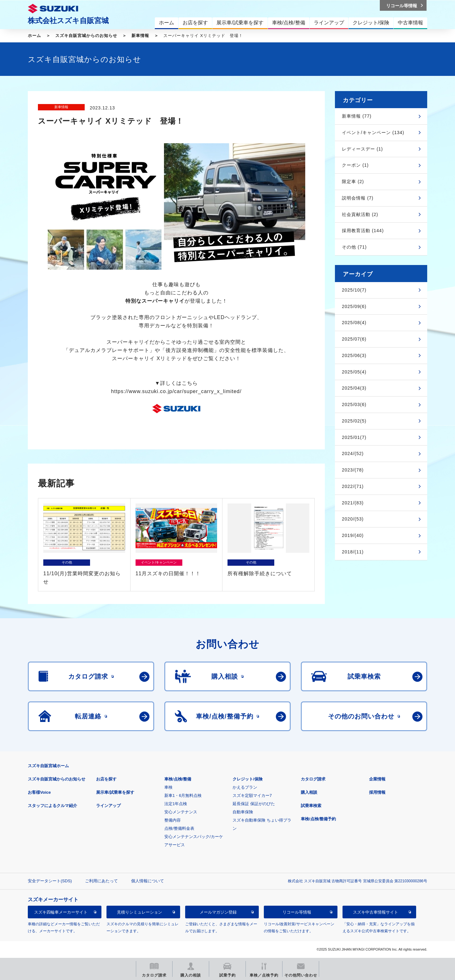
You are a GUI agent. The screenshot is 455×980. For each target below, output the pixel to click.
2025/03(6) (354, 404)
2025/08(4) (354, 323)
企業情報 (377, 779)
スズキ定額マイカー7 (252, 795)
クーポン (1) (355, 165)
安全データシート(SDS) (50, 881)
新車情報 (140, 36)
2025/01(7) (354, 437)
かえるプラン (245, 787)
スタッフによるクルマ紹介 (52, 806)
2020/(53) (353, 519)
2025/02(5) (354, 421)
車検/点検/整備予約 (318, 819)
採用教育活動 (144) (363, 231)
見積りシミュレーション (140, 912)
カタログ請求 (313, 779)
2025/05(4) (354, 372)
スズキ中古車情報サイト (376, 912)
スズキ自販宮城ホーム (48, 766)
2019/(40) (353, 535)
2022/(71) (353, 486)
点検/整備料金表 (179, 828)
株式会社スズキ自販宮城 (68, 21)
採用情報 (377, 792)
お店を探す (106, 779)
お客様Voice (39, 792)
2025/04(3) (354, 388)
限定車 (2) (353, 182)
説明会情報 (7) (358, 198)
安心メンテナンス (181, 812)
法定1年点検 (176, 804)
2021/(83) (353, 503)
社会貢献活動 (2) (360, 214)
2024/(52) (353, 453)
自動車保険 (243, 812)
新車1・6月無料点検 (183, 795)
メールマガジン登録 (218, 912)
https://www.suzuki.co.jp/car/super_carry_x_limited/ (176, 391)
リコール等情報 (297, 912)
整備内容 (173, 820)
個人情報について (148, 881)
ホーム (34, 36)
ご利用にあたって (101, 881)
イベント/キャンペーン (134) (373, 133)
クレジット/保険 (248, 779)
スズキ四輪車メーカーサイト (61, 912)
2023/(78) (353, 470)
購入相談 (309, 792)
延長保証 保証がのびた (254, 804)
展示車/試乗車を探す (115, 792)
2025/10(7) (354, 290)
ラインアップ (108, 806)
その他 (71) (354, 247)
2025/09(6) (354, 306)
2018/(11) (353, 552)
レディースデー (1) (362, 149)
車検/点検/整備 (178, 779)
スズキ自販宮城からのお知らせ (86, 36)
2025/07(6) (354, 339)
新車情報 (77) (357, 116)
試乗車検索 (311, 806)
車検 (168, 787)
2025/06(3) (354, 355)
